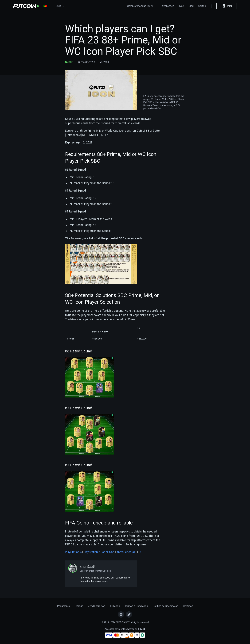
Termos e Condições (136, 606)
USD (60, 6)
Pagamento (63, 606)
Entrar (227, 6)
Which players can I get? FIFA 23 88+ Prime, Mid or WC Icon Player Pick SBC (123, 40)
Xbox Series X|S (126, 552)
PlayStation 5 (92, 552)
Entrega (79, 606)
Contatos (188, 606)
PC (140, 552)
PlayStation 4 (73, 552)
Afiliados (115, 606)
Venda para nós (97, 606)
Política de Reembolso (165, 606)
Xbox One (108, 552)
